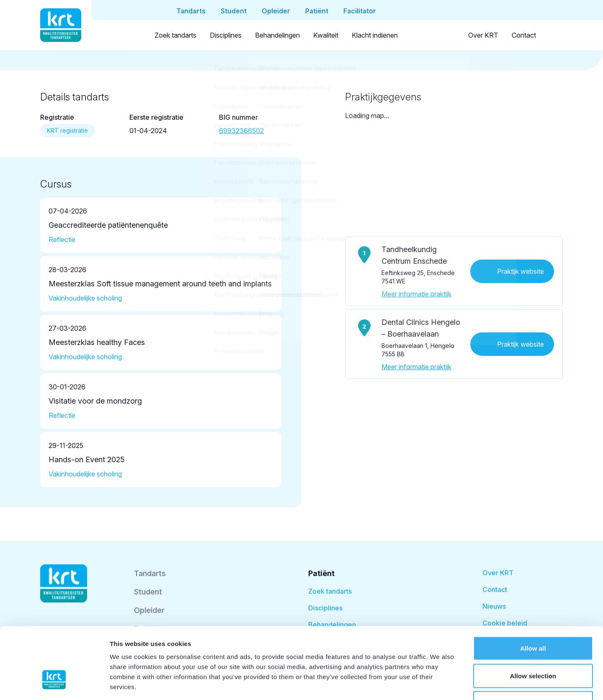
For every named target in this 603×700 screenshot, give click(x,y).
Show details (439, 683)
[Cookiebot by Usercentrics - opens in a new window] (54, 684)
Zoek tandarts (175, 35)
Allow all (533, 590)
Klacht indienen (375, 35)
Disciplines (226, 35)
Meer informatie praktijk (416, 294)
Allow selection (533, 618)
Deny (533, 645)
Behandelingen (277, 35)
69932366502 (241, 131)
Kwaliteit (326, 35)
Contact (524, 35)
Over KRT (483, 35)
